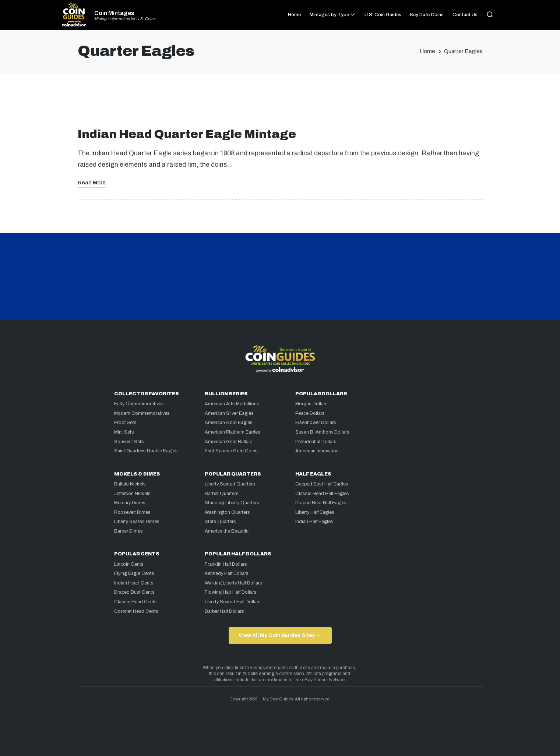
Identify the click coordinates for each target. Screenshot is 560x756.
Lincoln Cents (129, 564)
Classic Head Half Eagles (322, 494)
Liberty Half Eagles (315, 512)
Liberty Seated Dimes (137, 522)
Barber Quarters (222, 494)
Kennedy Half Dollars (227, 573)
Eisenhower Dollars (316, 423)
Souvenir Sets (129, 442)
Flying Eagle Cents (134, 573)
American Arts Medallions (232, 404)
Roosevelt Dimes (132, 512)
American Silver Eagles (229, 413)
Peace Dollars (310, 413)
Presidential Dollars (316, 442)
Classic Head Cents (135, 602)
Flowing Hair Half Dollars (231, 592)
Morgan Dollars (311, 404)
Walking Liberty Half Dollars (233, 583)
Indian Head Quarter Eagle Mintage (187, 134)
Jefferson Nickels (132, 494)
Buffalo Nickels (130, 484)
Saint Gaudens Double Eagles (146, 451)
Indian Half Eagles (314, 522)
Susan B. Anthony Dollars (322, 432)
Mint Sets (124, 432)
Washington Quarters (227, 512)
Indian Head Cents (134, 583)
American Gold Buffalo (229, 442)
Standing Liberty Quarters (232, 503)
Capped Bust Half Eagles (322, 484)
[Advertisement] (280, 103)
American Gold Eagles (229, 423)
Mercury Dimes (130, 503)
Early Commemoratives (139, 404)
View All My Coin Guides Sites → (280, 635)
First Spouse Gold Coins (231, 451)
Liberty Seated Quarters (230, 484)
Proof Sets (125, 423)
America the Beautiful (227, 531)
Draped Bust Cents (134, 592)
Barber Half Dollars (224, 611)
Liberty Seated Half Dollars (233, 602)
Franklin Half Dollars (226, 564)
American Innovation (317, 451)
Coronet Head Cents (136, 611)
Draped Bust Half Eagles (321, 503)
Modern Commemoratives (142, 413)
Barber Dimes (128, 531)
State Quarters (220, 522)
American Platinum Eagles (233, 432)
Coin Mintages (114, 13)
